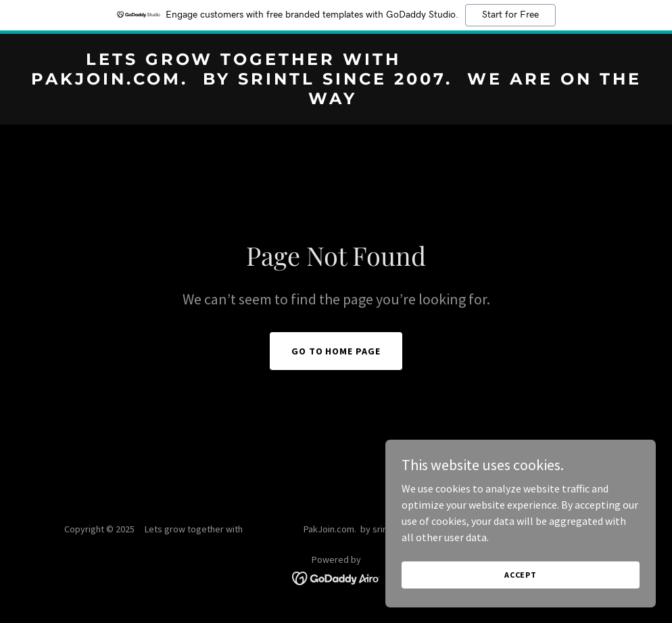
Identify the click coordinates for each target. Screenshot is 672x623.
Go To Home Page (336, 351)
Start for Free (510, 15)
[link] (336, 100)
